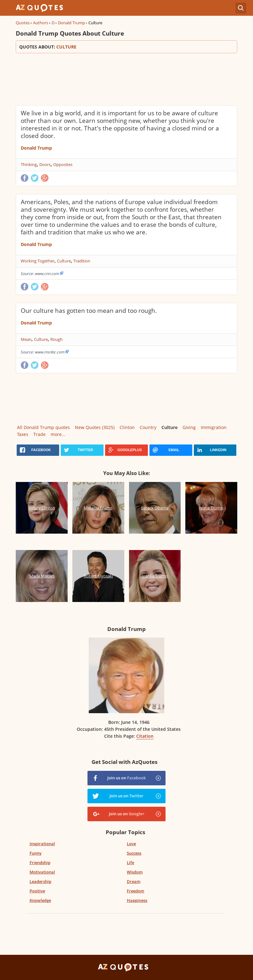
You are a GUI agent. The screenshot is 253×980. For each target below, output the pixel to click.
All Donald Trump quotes (43, 427)
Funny (36, 853)
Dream (134, 881)
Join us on (126, 778)
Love (131, 844)
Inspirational (42, 844)
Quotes (23, 23)
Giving (189, 427)
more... (58, 434)
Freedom (135, 891)
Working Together (38, 261)
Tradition (82, 261)
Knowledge (40, 900)
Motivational (42, 872)
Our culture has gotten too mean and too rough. (89, 311)
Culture (64, 261)
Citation (145, 736)
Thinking (29, 164)
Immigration (214, 427)
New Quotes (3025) (95, 427)
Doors (45, 164)
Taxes (23, 434)
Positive (37, 891)
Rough (56, 339)
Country (148, 427)
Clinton (127, 427)
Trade (39, 434)
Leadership (40, 881)
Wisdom (135, 872)
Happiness (137, 900)
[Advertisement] (126, 78)
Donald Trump (71, 23)
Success (134, 853)
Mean (26, 339)
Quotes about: (126, 47)
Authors (41, 23)
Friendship (40, 863)
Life (130, 863)
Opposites (63, 164)
